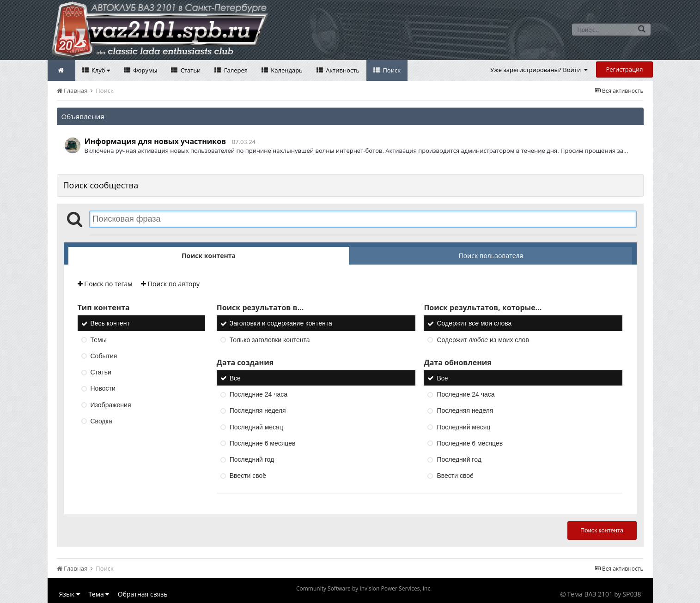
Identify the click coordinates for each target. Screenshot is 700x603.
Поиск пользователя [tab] (491, 256)
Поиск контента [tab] (209, 256)
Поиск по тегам (105, 284)
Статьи (190, 70)
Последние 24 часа (259, 394)
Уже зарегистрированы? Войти (539, 70)
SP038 (632, 594)
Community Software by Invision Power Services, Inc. (364, 588)
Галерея (235, 70)
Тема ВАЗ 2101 (590, 594)
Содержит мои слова (474, 324)
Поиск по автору (170, 284)
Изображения (111, 405)
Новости (103, 389)
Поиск (391, 70)
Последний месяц (256, 427)
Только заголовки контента (270, 340)
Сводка (101, 421)
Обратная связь (143, 594)
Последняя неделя (258, 411)
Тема (99, 594)
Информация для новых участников (155, 141)
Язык (70, 594)
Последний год (252, 459)
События (104, 356)
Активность (342, 70)
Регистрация (624, 69)
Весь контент (110, 324)
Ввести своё (248, 476)
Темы (99, 340)
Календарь (286, 70)
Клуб (100, 70)
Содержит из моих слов (483, 340)
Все (235, 378)
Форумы (145, 70)
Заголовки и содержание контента (281, 324)
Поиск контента (602, 530)
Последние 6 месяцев (263, 443)
